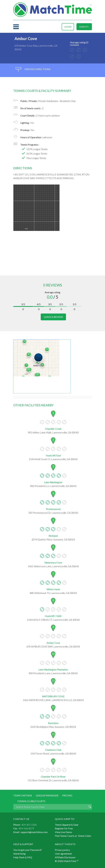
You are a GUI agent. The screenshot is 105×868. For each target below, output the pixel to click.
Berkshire (53, 723)
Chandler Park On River (53, 777)
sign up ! (84, 27)
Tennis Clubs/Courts (31, 801)
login (68, 27)
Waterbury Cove (53, 562)
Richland (53, 536)
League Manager (47, 795)
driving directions (33, 69)
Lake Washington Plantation (53, 669)
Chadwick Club (53, 750)
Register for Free (64, 828)
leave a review (53, 317)
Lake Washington (53, 482)
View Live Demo (63, 832)
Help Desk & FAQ (23, 857)
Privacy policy (62, 850)
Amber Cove (53, 643)
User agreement (63, 854)
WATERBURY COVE (53, 696)
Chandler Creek (53, 429)
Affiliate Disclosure (65, 857)
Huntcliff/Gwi (53, 455)
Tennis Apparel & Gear (67, 825)
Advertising (19, 854)
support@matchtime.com (34, 832)
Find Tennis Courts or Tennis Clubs (73, 836)
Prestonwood (53, 509)
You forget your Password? (28, 850)
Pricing (67, 795)
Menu (16, 27)
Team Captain (23, 795)
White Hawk (53, 589)
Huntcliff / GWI (53, 616)
